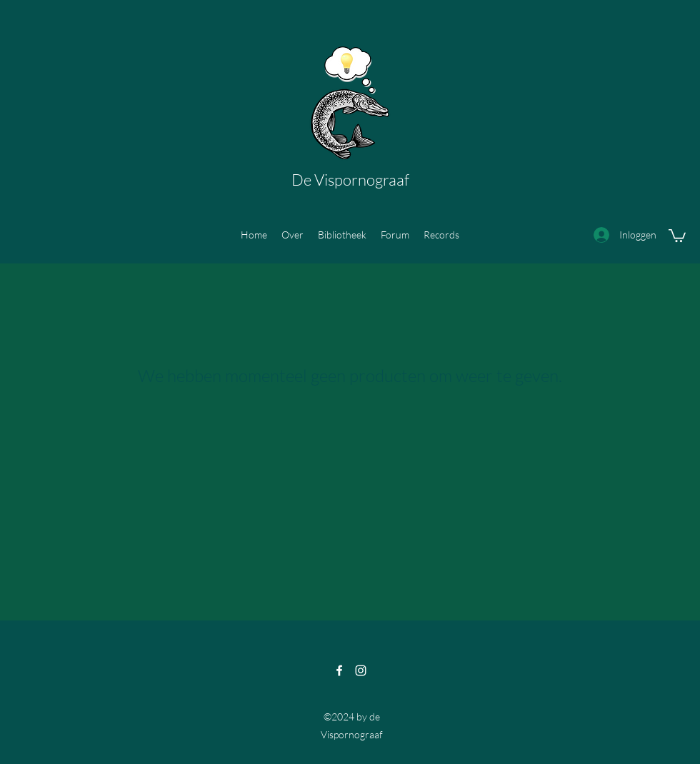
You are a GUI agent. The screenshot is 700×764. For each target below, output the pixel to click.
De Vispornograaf (350, 180)
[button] (677, 235)
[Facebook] (339, 670)
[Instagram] (361, 670)
